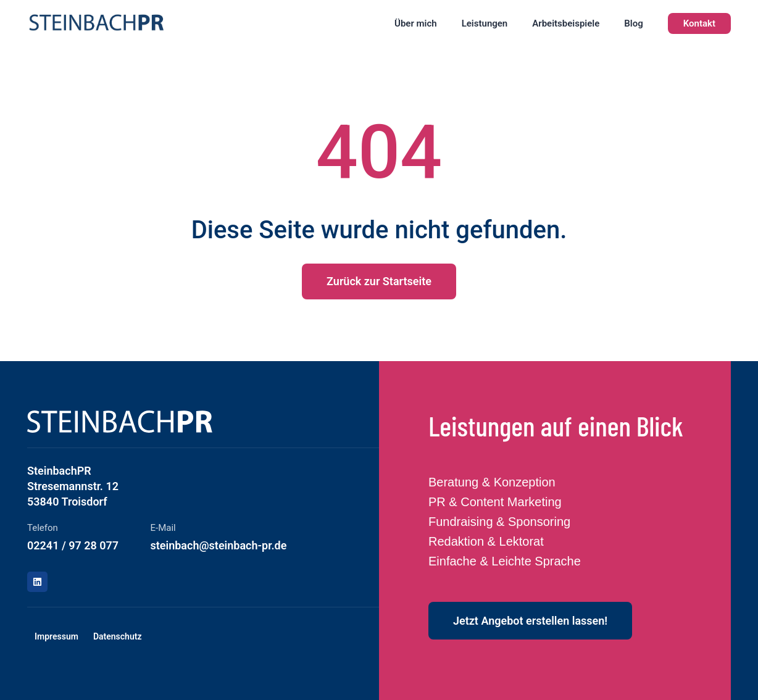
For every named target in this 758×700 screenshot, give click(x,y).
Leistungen (485, 23)
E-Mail (163, 528)
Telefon (43, 528)
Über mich (416, 23)
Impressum (56, 636)
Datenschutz (118, 636)
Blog (633, 23)
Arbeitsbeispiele (566, 23)
